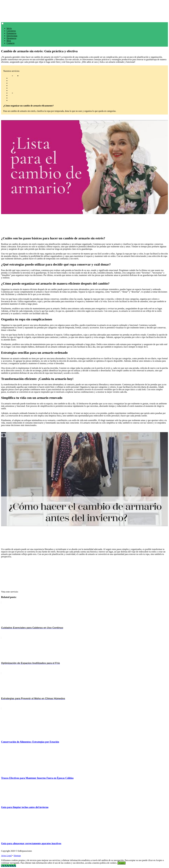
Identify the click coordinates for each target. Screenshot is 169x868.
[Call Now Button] (9, 866)
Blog (9, 41)
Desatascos (11, 38)
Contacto (11, 43)
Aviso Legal (6, 856)
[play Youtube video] (84, 167)
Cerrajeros (11, 31)
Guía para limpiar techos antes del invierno (25, 807)
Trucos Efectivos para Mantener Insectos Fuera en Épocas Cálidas (37, 778)
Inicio (9, 28)
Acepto (121, 863)
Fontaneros (11, 33)
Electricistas (12, 36)
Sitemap (17, 856)
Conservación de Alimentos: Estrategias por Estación (30, 742)
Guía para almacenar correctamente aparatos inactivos (31, 843)
